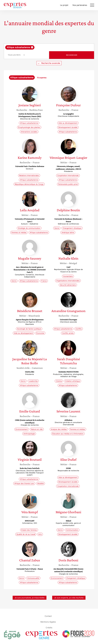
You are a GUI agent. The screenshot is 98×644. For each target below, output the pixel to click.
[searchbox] (55, 47)
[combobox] (49, 47)
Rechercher (72, 55)
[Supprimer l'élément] (32, 47)
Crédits (49, 627)
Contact (48, 616)
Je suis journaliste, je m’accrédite (30, 598)
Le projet (64, 5)
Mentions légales (48, 622)
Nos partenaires (80, 5)
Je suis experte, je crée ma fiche (69, 598)
